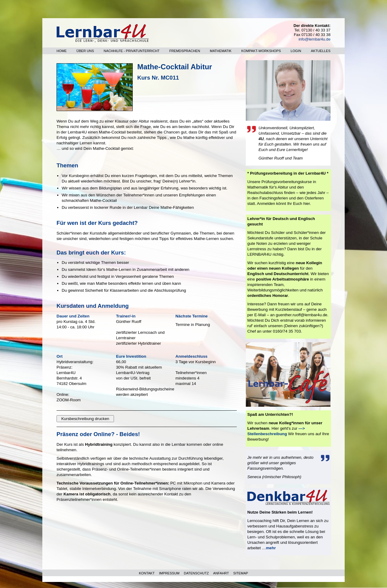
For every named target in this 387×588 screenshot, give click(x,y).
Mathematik (221, 51)
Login (296, 51)
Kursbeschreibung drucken (85, 419)
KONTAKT (147, 573)
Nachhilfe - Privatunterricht (132, 51)
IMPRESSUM (169, 573)
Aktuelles (321, 51)
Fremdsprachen (185, 51)
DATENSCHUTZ (196, 573)
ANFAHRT (221, 573)
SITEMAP (241, 573)
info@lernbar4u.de (315, 39)
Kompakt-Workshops (261, 51)
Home (62, 51)
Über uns (85, 51)
